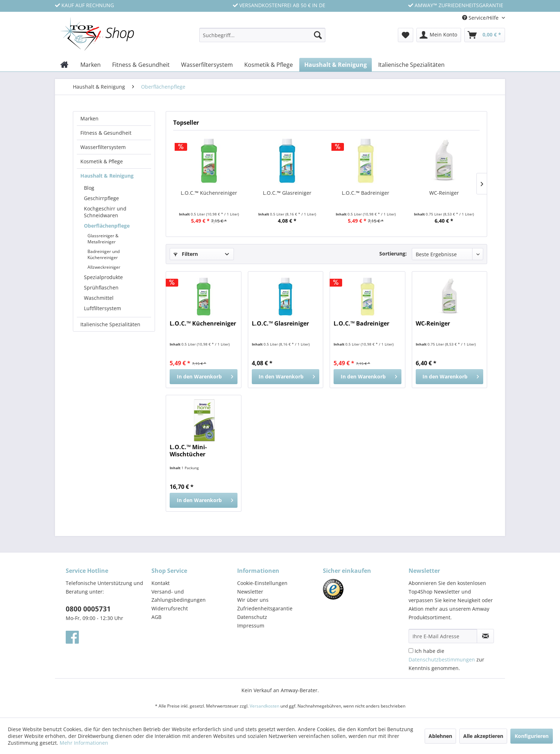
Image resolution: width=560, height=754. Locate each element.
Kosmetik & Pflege (102, 161)
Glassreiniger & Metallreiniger (103, 239)
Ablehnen (440, 736)
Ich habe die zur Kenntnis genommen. (446, 659)
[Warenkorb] (485, 35)
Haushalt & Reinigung (107, 176)
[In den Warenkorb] (203, 377)
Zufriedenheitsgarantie (265, 608)
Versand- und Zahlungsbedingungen (179, 596)
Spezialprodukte (103, 277)
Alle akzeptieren (483, 736)
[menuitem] (262, 38)
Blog (89, 188)
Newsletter (250, 592)
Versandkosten (264, 706)
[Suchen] (318, 35)
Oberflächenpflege (107, 226)
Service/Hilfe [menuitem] (481, 18)
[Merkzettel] (406, 35)
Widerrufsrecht (170, 608)
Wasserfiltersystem (103, 147)
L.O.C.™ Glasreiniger (287, 193)
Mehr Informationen (84, 743)
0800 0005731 (88, 609)
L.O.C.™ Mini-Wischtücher (188, 451)
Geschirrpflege (101, 198)
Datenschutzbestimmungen (442, 659)
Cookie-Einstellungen (262, 583)
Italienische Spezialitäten (110, 324)
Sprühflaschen (101, 287)
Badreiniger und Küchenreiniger (104, 254)
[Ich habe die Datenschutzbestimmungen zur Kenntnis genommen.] (411, 651)
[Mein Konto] (439, 35)
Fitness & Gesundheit (106, 133)
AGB (156, 617)
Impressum (251, 626)
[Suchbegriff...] (262, 35)
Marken (89, 118)
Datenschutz (252, 617)
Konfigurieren (532, 736)
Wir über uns (253, 600)
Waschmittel (99, 298)
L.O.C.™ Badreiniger (366, 193)
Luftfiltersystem (102, 308)
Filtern (186, 254)
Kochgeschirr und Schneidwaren (105, 212)
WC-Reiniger (444, 193)
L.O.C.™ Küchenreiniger (209, 193)
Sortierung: (393, 254)
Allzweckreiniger (104, 267)
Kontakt (161, 583)
